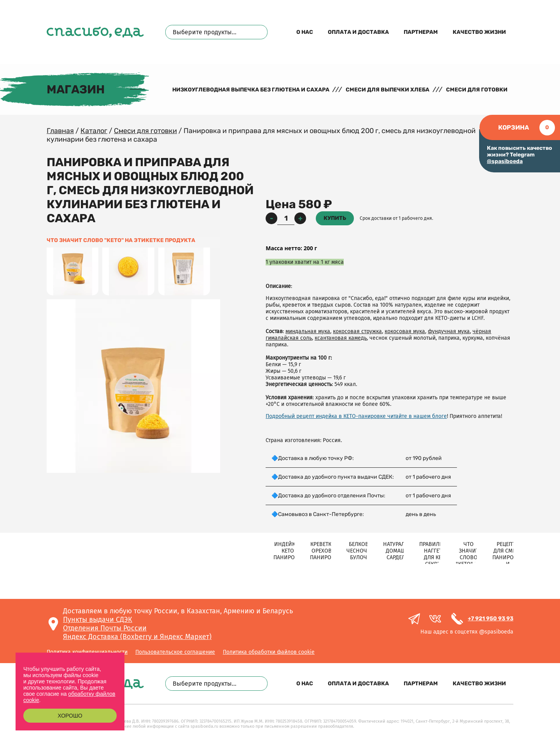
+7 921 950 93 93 (491, 619)
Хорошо (70, 716)
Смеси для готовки (477, 90)
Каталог (94, 131)
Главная (60, 131)
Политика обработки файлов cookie (269, 652)
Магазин (76, 90)
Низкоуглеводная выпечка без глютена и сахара (251, 90)
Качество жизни (479, 32)
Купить (335, 218)
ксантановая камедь (341, 338)
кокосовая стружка (357, 331)
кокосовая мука (405, 331)
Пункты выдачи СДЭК (98, 620)
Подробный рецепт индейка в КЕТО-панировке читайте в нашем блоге (356, 416)
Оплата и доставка (358, 32)
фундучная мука (449, 331)
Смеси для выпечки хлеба (388, 90)
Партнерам (421, 32)
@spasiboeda (505, 161)
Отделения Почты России (105, 628)
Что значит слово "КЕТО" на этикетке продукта (121, 240)
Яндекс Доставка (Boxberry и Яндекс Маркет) (137, 637)
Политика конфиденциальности (87, 652)
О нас (305, 32)
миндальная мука (308, 331)
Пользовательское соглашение (175, 652)
